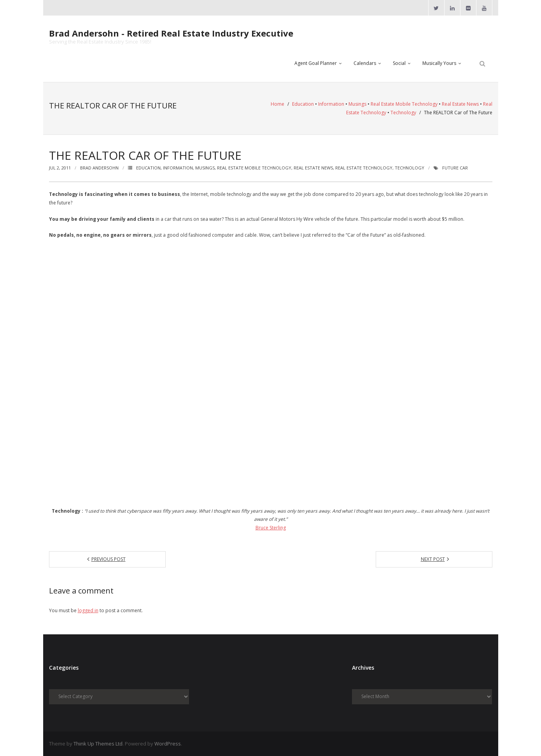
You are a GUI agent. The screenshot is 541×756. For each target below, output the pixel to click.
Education (303, 104)
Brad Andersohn (99, 168)
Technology (403, 113)
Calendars (365, 63)
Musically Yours (439, 63)
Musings (357, 104)
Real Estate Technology (364, 168)
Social (399, 63)
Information (331, 104)
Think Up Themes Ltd (98, 744)
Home (278, 104)
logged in (88, 610)
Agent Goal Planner (316, 63)
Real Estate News (460, 104)
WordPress (168, 744)
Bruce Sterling (271, 528)
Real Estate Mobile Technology (404, 104)
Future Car (455, 168)
